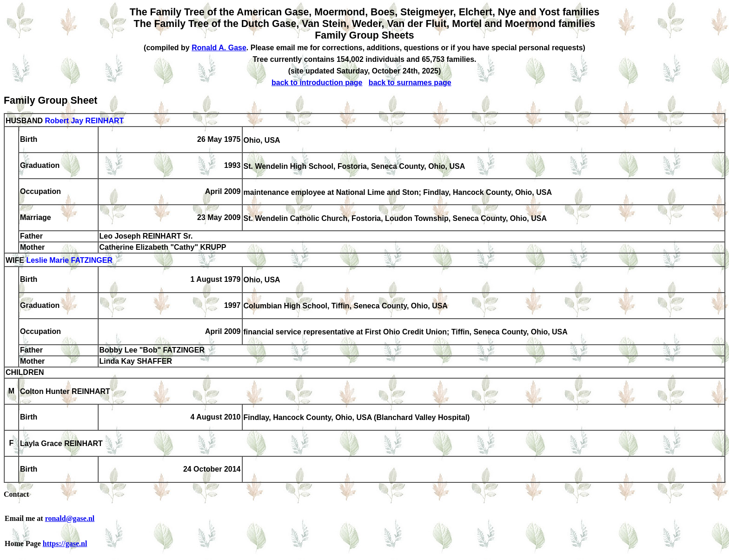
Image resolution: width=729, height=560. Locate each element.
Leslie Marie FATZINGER (69, 261)
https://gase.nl (65, 543)
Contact (16, 494)
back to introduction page (317, 83)
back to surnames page (410, 83)
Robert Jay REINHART (84, 121)
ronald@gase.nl (70, 518)
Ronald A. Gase (219, 48)
